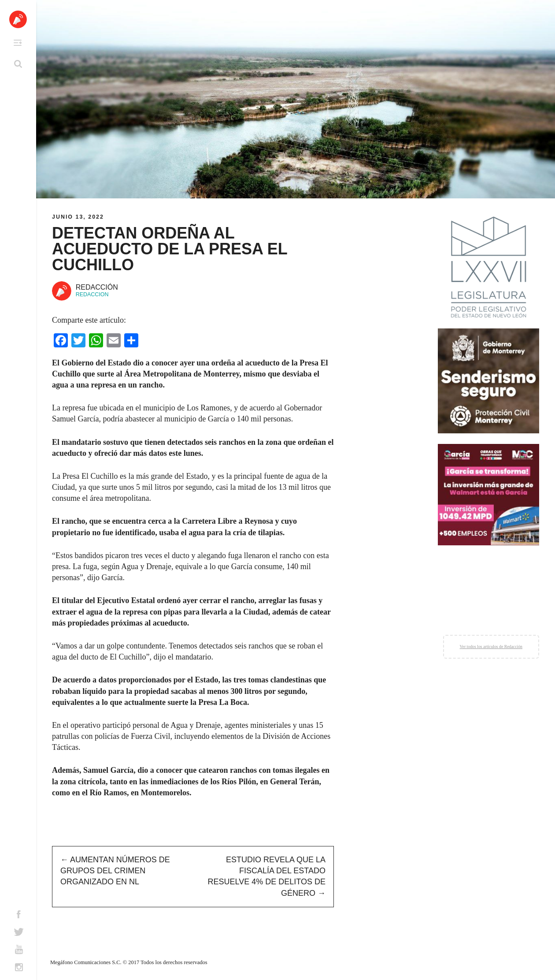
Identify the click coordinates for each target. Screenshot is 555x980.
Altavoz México (18, 19)
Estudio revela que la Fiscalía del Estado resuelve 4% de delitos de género (267, 876)
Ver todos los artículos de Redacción (491, 647)
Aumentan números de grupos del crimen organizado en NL (115, 871)
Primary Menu (18, 43)
